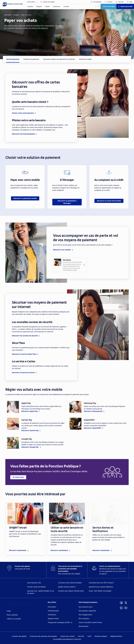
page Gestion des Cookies (57, 339)
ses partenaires (68, 305)
